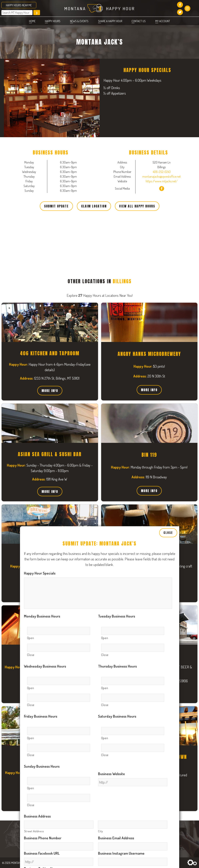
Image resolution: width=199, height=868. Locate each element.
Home (32, 21)
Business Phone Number (43, 621)
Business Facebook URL (42, 637)
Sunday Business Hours (42, 550)
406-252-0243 (162, 172)
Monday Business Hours (42, 400)
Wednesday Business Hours (45, 450)
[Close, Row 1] (59, 431)
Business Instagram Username (121, 637)
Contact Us (139, 21)
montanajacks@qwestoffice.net (162, 176)
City (100, 615)
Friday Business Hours (41, 500)
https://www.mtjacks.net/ (162, 181)
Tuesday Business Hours (117, 400)
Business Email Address (116, 621)
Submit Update (56, 206)
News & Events (79, 21)
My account (163, 21)
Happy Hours (53, 21)
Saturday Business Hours (117, 500)
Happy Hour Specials (40, 357)
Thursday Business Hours (117, 450)
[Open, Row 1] (59, 415)
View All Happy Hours (137, 206)
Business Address (37, 600)
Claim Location (94, 206)
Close (168, 316)
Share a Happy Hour (110, 21)
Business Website (111, 557)
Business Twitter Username (45, 652)
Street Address (34, 615)
